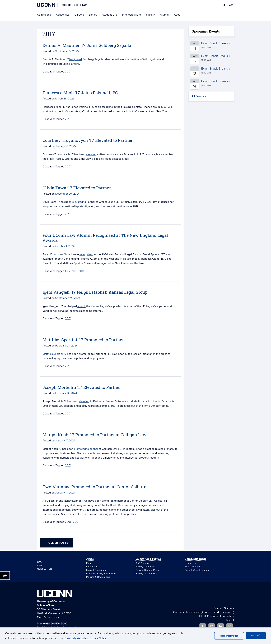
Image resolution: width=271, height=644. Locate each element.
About (178, 15)
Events (90, 563)
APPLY (40, 565)
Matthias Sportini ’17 (54, 354)
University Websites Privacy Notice (85, 638)
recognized (86, 254)
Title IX (230, 620)
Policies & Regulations (98, 577)
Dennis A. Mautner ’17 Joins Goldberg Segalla (87, 45)
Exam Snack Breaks (215, 43)
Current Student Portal (147, 570)
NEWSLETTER (44, 569)
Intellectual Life (132, 15)
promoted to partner (86, 449)
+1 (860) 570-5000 (57, 624)
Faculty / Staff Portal (146, 574)
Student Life (110, 15)
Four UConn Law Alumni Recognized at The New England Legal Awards (105, 238)
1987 (67, 271)
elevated (91, 154)
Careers (79, 15)
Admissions (44, 15)
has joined (76, 59)
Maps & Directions (96, 570)
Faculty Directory (145, 567)
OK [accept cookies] (256, 636)
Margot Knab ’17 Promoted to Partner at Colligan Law (95, 435)
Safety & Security (224, 608)
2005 (68, 522)
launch (81, 306)
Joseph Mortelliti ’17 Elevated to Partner (82, 387)
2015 (74, 271)
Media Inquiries (193, 567)
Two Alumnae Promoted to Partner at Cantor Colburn (95, 487)
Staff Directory (143, 563)
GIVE (40, 562)
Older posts (57, 543)
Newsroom (191, 563)
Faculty (150, 15)
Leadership (92, 567)
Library (93, 15)
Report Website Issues (197, 570)
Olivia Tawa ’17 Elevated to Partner (77, 188)
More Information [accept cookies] (229, 636)
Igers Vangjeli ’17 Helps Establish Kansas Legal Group (95, 292)
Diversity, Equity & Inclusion (101, 574)
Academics (63, 15)
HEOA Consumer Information (217, 616)
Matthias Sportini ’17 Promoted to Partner (83, 340)
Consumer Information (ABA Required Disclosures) (204, 612)
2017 (68, 72)
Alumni (164, 15)
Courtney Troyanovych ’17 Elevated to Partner (88, 140)
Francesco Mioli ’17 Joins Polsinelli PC (80, 93)
